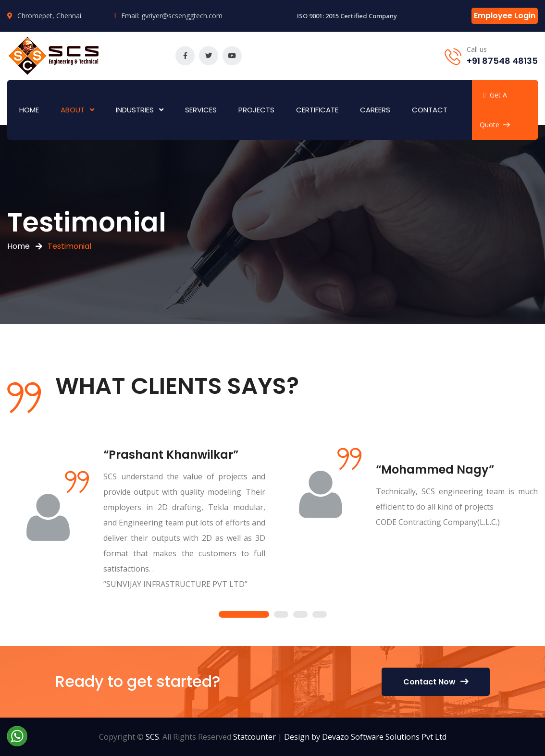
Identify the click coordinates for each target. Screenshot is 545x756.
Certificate (317, 110)
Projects (256, 110)
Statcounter (254, 737)
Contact (430, 110)
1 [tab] (244, 615)
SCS (152, 737)
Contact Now (436, 682)
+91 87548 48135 (502, 61)
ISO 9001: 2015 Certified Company (347, 16)
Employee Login (505, 16)
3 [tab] (300, 615)
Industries (135, 110)
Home (29, 110)
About (73, 110)
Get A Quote (495, 110)
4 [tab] (320, 615)
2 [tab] (281, 615)
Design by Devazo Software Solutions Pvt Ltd (365, 737)
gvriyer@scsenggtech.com (182, 16)
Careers (375, 110)
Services (201, 110)
